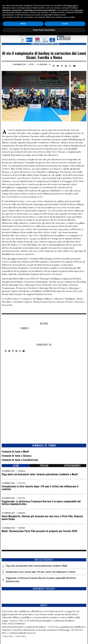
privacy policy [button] (72, 614)
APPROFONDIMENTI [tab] (72, 466)
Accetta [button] (65, 632)
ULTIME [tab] (16, 466)
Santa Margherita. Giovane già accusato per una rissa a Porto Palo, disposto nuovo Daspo (42, 518)
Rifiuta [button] (23, 632)
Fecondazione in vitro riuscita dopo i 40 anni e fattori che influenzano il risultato (40, 488)
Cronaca (22, 471)
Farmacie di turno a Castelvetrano (20, 460)
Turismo (22, 528)
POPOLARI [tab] (44, 466)
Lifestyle (22, 483)
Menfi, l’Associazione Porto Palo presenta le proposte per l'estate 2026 (39, 531)
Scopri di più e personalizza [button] (44, 639)
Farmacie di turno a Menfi (15, 451)
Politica (21, 498)
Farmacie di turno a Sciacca (16, 456)
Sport (32, 64)
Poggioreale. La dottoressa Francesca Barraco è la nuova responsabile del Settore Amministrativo (41, 503)
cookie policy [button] (78, 619)
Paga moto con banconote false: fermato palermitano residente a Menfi (40, 474)
